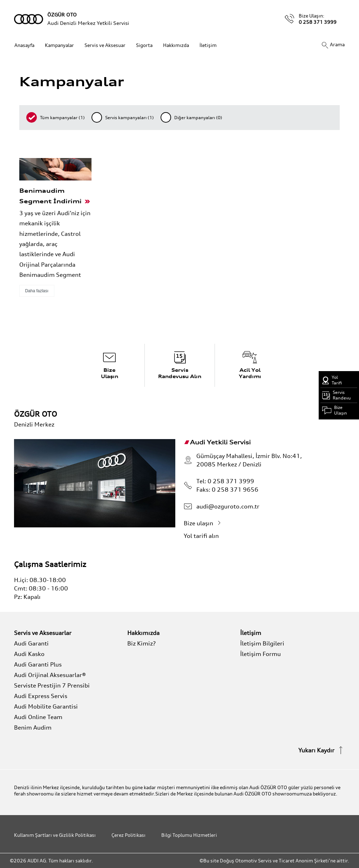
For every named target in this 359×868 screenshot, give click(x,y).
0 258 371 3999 (318, 22)
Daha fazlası (37, 291)
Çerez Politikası (128, 835)
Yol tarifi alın (206, 536)
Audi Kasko (29, 654)
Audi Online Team (38, 717)
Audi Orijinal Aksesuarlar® (50, 675)
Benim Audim (33, 727)
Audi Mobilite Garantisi (46, 706)
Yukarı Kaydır (322, 750)
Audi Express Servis (41, 696)
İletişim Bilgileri (262, 643)
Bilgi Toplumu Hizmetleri (189, 835)
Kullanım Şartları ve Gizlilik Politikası (55, 835)
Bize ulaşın (204, 523)
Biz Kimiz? (141, 643)
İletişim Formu (260, 654)
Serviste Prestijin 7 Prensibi (52, 685)
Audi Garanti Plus (38, 664)
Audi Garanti (31, 643)
